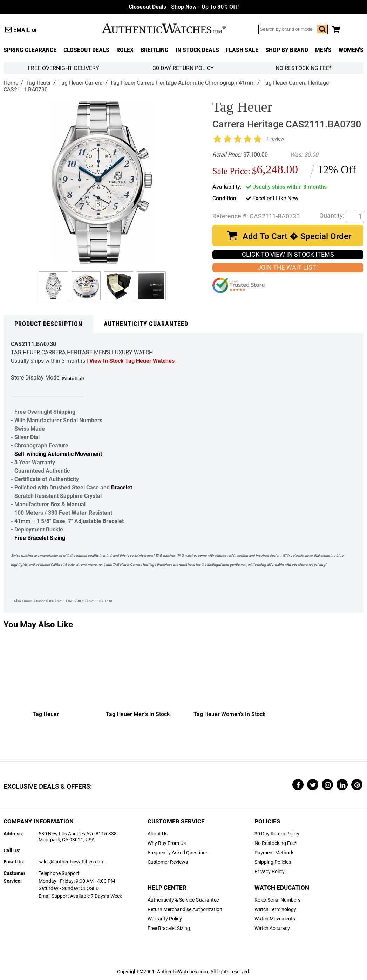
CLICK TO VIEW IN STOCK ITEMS (288, 255)
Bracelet (122, 488)
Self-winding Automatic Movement (58, 454)
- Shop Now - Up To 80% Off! (184, 7)
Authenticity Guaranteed (146, 324)
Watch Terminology (275, 909)
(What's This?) (73, 378)
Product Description (48, 324)
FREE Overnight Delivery (63, 68)
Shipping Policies (273, 862)
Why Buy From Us (167, 843)
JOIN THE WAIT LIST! (288, 267)
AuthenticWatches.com (171, 28)
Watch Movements (275, 919)
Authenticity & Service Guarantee (183, 900)
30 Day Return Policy (277, 834)
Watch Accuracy (272, 928)
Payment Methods (274, 853)
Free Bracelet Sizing (40, 538)
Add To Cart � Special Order (297, 236)
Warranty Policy (165, 919)
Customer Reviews (168, 862)
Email (22, 30)
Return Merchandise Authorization (185, 909)
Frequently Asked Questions (178, 853)
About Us (158, 834)
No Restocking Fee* (304, 68)
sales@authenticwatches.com (72, 862)
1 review (275, 139)
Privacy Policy (270, 872)
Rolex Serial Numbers (277, 900)
